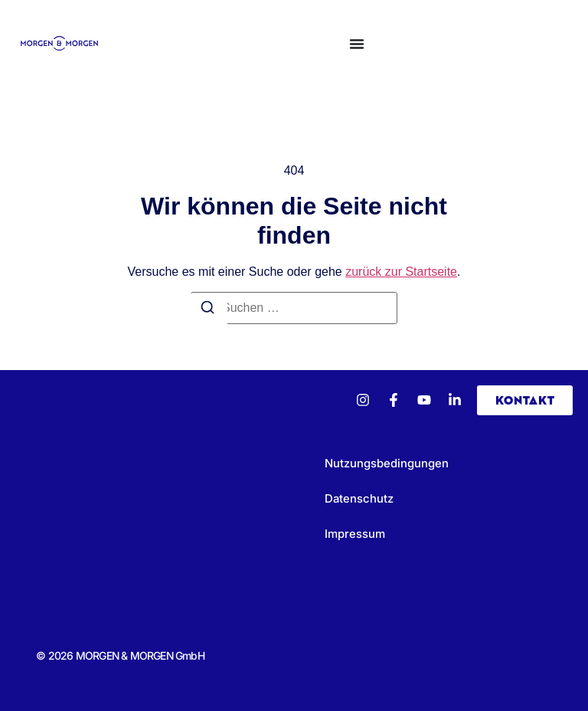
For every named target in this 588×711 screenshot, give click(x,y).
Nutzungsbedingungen (387, 463)
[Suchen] (207, 310)
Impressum (355, 534)
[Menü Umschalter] (357, 44)
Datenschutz (359, 498)
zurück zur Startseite (401, 272)
